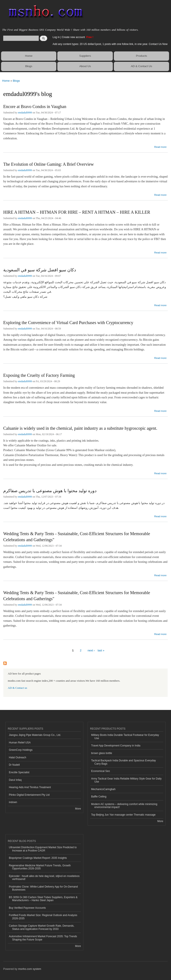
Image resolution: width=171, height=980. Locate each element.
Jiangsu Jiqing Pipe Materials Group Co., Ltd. (35, 735)
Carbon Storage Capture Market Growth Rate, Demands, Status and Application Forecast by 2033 (42, 927)
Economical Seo (101, 771)
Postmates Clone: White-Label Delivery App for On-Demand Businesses (43, 888)
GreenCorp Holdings (21, 750)
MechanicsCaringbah (103, 789)
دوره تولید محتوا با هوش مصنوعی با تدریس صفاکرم (50, 491)
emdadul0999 (25, 113)
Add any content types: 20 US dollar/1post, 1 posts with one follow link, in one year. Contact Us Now (110, 44)
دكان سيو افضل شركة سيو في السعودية (40, 270)
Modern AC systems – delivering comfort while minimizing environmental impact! (124, 806)
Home (29, 56)
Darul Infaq (15, 780)
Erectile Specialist (19, 772)
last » (101, 650)
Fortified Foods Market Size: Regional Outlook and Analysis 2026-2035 (43, 917)
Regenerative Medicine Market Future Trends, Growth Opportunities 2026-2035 (40, 867)
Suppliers (85, 56)
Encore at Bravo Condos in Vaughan (35, 107)
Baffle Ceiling (99, 797)
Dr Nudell (14, 765)
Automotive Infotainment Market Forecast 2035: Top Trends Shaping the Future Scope (43, 938)
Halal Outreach (18, 757)
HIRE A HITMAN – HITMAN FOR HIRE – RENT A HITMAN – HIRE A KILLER (77, 212)
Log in (56, 37)
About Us (85, 66)
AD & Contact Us (141, 66)
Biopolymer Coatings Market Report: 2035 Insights (38, 858)
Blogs (29, 66)
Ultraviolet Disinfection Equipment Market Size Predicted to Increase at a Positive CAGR (43, 849)
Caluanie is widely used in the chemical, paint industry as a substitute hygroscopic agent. (80, 428)
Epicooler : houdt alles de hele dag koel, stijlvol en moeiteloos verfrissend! (44, 878)
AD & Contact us (17, 688)
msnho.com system (30, 969)
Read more (160, 146)
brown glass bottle (102, 753)
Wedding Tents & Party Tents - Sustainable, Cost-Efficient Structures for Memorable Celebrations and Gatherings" (77, 537)
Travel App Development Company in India (116, 746)
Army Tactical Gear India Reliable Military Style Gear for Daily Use (126, 780)
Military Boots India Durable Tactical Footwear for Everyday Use (125, 737)
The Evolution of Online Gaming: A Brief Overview (48, 164)
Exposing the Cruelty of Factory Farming (39, 375)
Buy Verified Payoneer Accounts (27, 908)
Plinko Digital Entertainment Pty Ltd (29, 795)
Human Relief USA (20, 743)
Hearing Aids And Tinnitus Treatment (30, 787)
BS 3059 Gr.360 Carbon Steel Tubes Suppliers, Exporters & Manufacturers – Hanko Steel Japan (43, 899)
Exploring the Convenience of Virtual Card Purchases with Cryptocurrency (68, 323)
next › (91, 650)
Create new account (74, 37)
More (78, 809)
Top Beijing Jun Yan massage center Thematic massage (123, 815)
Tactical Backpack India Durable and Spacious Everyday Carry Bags (123, 762)
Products (141, 56)
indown (13, 802)
